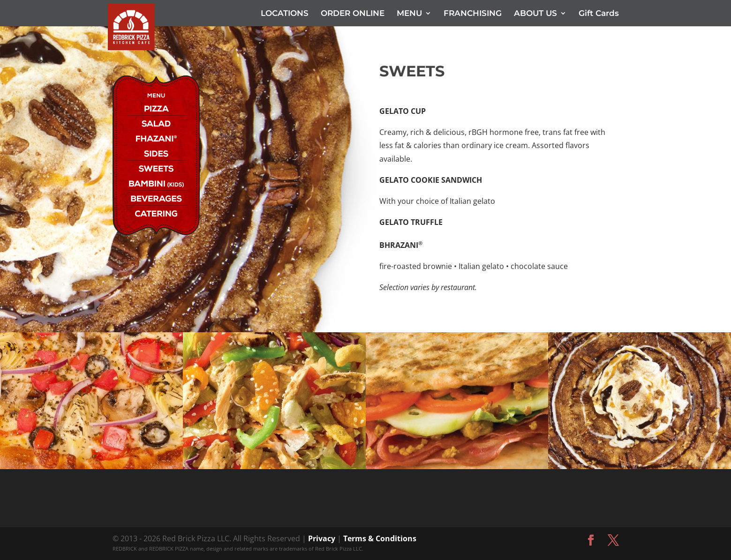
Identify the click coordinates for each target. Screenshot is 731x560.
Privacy (322, 538)
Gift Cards (599, 14)
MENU (409, 14)
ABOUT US (535, 14)
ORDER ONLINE (353, 14)
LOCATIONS (285, 14)
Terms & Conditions (380, 538)
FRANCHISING (473, 14)
